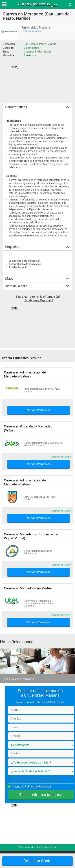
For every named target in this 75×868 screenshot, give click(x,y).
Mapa (9, 279)
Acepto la (31, 786)
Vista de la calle (16, 286)
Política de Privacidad (38, 787)
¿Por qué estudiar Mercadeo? (19, 679)
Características (16, 107)
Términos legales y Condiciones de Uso (37, 847)
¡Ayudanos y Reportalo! (38, 300)
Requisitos (13, 247)
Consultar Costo (61, 457)
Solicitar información (37, 410)
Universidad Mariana (36, 28)
